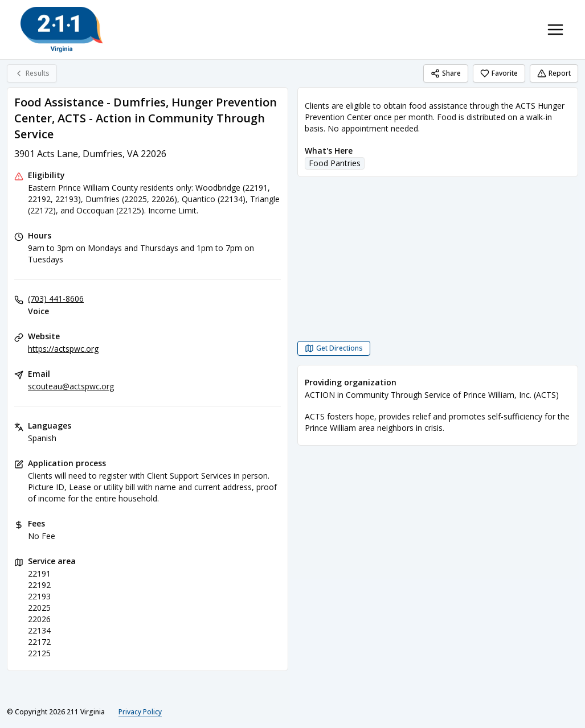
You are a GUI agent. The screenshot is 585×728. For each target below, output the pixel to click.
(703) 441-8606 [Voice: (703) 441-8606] (56, 299)
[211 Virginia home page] (62, 30)
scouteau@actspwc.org (71, 386)
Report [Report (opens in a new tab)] (554, 73)
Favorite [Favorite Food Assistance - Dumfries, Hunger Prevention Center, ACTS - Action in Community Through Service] (499, 73)
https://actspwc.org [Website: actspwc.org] (63, 349)
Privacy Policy (140, 712)
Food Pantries (335, 163)
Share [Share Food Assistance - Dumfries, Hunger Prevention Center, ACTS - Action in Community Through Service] (446, 73)
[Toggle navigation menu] (555, 30)
